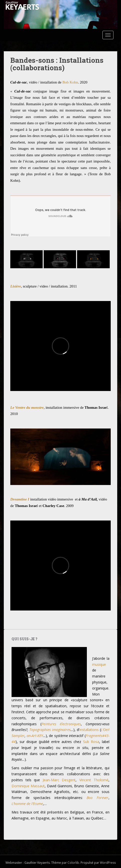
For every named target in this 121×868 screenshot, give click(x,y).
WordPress (108, 863)
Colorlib (73, 863)
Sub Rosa (91, 742)
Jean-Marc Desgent (59, 780)
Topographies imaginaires (50, 730)
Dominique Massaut (28, 786)
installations (89, 730)
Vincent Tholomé (94, 780)
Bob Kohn (70, 82)
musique (99, 664)
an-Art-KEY (35, 736)
